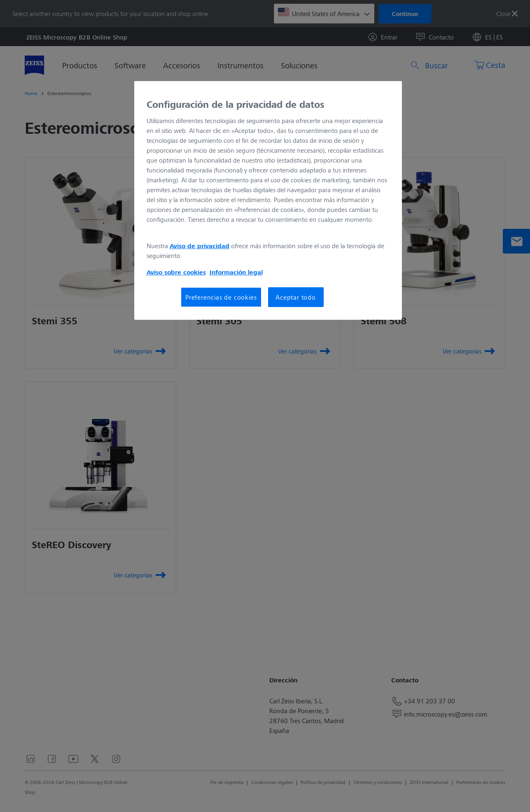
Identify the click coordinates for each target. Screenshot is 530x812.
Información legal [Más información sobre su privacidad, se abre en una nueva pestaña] (236, 272)
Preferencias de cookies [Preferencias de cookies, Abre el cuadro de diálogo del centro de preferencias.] (221, 297)
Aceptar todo (296, 297)
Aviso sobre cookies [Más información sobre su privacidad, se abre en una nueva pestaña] (176, 272)
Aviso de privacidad (200, 246)
